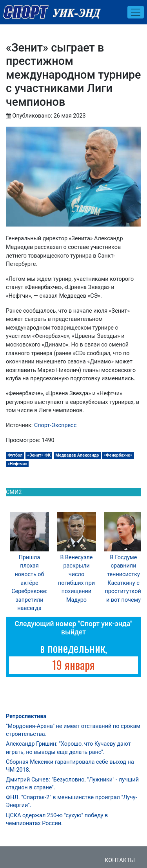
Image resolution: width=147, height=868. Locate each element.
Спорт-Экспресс (55, 425)
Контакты (120, 860)
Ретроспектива (26, 716)
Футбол (15, 455)
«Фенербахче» (118, 455)
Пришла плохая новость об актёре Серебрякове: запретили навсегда (29, 583)
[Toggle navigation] (136, 12)
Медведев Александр (77, 455)
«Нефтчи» (17, 464)
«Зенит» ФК (39, 455)
